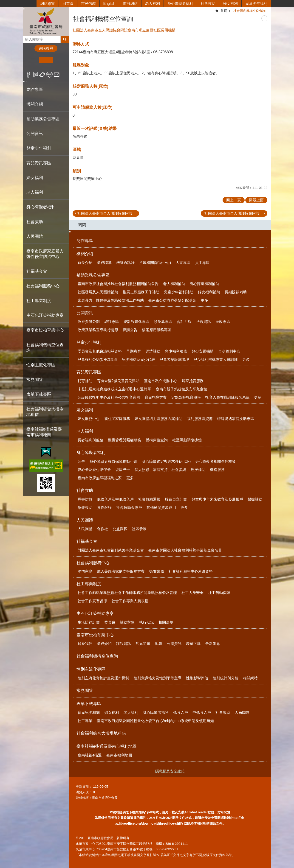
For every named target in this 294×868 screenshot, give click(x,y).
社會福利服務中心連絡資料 (191, 571)
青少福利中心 (229, 351)
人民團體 (85, 520)
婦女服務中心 (89, 419)
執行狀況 (147, 622)
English (109, 4)
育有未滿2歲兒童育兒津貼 (118, 381)
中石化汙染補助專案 (95, 613)
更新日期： (84, 787)
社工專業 (85, 721)
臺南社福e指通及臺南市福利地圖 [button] (44, 432)
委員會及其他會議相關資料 (100, 351)
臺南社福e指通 (90, 755)
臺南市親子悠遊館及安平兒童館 (181, 389)
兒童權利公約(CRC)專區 (98, 360)
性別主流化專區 (91, 669)
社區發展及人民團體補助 (98, 292)
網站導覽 (48, 4)
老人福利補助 (174, 284)
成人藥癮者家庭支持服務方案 (121, 571)
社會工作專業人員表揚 (130, 601)
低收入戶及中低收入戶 (115, 499)
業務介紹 (104, 644)
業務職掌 (104, 263)
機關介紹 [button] (35, 104)
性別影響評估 (197, 678)
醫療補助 (255, 499)
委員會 (110, 622)
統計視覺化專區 (136, 322)
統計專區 (112, 322)
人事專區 (183, 263)
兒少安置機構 (203, 351)
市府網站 (130, 4)
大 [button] (60, 60)
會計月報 (184, 322)
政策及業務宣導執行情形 (98, 330)
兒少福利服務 (176, 351)
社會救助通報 (149, 499)
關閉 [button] (82, 225)
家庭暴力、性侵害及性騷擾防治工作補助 (111, 300)
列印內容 (264, 18)
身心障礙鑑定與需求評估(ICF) (166, 461)
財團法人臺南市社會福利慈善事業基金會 (111, 550)
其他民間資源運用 (161, 508)
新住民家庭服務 (117, 419)
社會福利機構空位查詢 (45, 347)
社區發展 (139, 529)
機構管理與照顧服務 (124, 440)
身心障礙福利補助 (204, 284)
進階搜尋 (46, 48)
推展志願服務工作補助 (141, 292)
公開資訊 (85, 313)
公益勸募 (120, 529)
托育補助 (85, 381)
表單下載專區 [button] (39, 394)
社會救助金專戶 (129, 508)
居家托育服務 (193, 381)
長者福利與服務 (90, 440)
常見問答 (35, 380)
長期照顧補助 (236, 292)
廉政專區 (223, 322)
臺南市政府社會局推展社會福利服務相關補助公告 (118, 284)
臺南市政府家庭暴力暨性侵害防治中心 (45, 254)
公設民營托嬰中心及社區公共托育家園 (109, 397)
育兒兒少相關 (89, 713)
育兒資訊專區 (89, 372)
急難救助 (85, 508)
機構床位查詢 (157, 440)
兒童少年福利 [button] (39, 148)
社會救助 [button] (35, 222)
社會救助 (208, 4)
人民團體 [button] (35, 236)
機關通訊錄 (125, 263)
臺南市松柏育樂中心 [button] (45, 330)
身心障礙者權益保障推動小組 (113, 461)
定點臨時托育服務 (186, 397)
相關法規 (166, 622)
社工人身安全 (192, 593)
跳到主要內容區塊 (2, 2)
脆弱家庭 (85, 571)
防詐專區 (35, 90)
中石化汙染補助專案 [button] (45, 315)
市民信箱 (88, 4)
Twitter (42, 75)
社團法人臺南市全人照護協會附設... (106, 213)
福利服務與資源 (200, 419)
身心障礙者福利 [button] (41, 207)
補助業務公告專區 (93, 275)
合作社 (102, 529)
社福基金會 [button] (37, 271)
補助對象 (127, 622)
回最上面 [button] (256, 200)
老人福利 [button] (35, 192)
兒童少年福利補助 (179, 292)
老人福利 (153, 4)
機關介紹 (85, 254)
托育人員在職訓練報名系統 (227, 397)
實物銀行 (104, 508)
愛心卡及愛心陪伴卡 (94, 470)
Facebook (28, 75)
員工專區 (202, 263)
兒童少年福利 (256, 4)
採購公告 (130, 330)
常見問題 (143, 644)
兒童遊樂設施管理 (174, 360)
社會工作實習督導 (92, 601)
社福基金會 (87, 541)
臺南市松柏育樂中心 (95, 635)
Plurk (35, 75)
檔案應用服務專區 (157, 330)
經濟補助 (153, 351)
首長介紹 (85, 263)
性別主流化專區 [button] (41, 365)
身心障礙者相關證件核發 (215, 461)
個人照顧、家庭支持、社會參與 (160, 470)
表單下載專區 (89, 704)
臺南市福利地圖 (119, 755)
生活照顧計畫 (89, 622)
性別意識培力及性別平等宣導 (158, 678)
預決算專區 (163, 322)
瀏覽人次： (84, 792)
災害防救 (85, 499)
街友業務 (157, 571)
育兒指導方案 (156, 397)
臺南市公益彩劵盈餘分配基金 (172, 300)
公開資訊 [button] (35, 134)
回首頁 (68, 4)
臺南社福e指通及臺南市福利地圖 (107, 746)
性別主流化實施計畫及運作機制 (103, 678)
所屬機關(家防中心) (155, 263)
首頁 (224, 11)
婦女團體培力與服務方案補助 (158, 419)
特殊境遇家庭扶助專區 (236, 419)
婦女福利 (230, 4)
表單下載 (193, 644)
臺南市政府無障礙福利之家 (100, 478)
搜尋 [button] (65, 39)
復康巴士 (123, 470)
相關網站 (250, 678)
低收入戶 (181, 713)
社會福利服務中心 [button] (43, 286)
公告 (81, 461)
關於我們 (85, 644)
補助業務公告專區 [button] (43, 119)
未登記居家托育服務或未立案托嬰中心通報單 (114, 389)
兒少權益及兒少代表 (139, 360)
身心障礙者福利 (180, 4)
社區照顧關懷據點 (187, 440)
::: (25, 9)
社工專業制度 (89, 584)
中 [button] (46, 60)
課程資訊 (124, 644)
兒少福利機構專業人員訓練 (216, 360)
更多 (204, 300)
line (49, 75)
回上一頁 (234, 200)
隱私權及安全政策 (170, 771)
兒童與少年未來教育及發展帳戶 (217, 499)
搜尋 (27, 38)
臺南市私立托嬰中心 (161, 381)
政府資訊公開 (89, 322)
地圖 (158, 644)
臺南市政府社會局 (46, 21)
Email (57, 75)
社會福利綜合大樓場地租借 (45, 412)
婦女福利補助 (209, 292)
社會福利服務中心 (93, 563)
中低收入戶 (202, 713)
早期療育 (134, 351)
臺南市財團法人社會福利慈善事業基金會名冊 (185, 550)
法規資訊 (204, 322)
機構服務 (217, 470)
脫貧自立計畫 (176, 499)
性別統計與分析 (226, 678)
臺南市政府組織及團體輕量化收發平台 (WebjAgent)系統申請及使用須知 (155, 721)
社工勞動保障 (219, 593)
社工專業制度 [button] (39, 301)
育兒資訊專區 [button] (39, 163)
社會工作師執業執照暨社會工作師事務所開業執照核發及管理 (127, 593)
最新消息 (213, 644)
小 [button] (32, 60)
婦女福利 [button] (35, 178)
